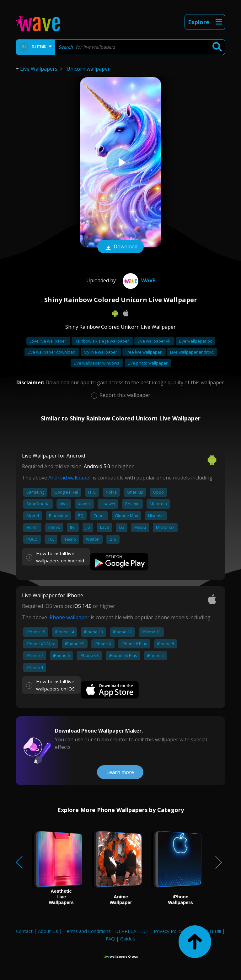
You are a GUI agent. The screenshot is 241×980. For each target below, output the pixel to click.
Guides (128, 939)
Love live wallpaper (48, 341)
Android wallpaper (70, 478)
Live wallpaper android (192, 352)
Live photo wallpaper (148, 363)
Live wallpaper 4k (154, 341)
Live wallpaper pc (195, 341)
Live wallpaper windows (97, 363)
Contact (24, 931)
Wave (138, 280)
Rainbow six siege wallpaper (102, 341)
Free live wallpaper (144, 352)
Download (120, 247)
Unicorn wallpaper (88, 69)
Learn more (120, 772)
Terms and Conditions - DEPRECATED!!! (106, 931)
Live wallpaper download (52, 352)
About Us (48, 931)
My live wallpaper (101, 352)
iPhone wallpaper (69, 617)
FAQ (110, 939)
